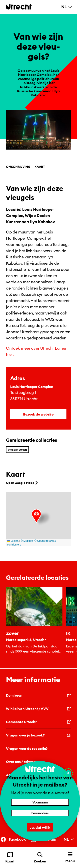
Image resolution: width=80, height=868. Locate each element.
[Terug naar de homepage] (19, 7)
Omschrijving (18, 167)
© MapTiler (27, 541)
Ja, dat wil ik (40, 827)
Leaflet (13, 541)
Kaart (40, 167)
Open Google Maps (22, 483)
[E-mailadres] (40, 813)
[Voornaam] (40, 802)
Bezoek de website (38, 414)
